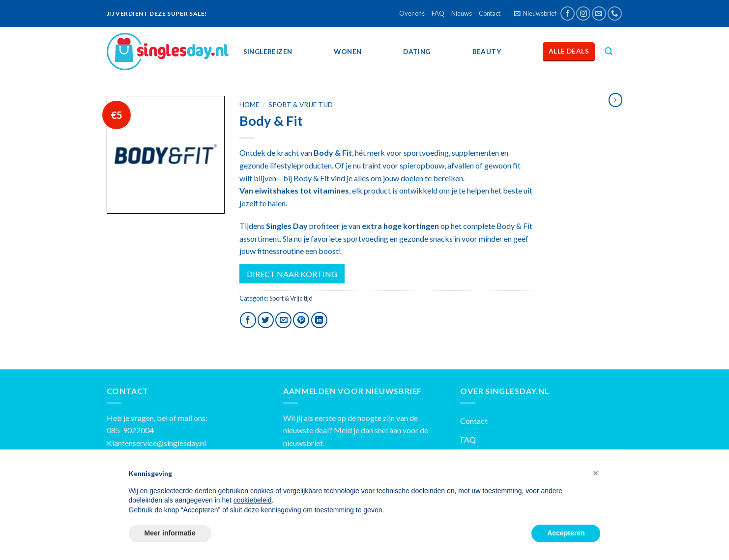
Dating (417, 52)
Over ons (412, 13)
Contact (490, 13)
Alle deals (569, 51)
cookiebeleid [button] (253, 500)
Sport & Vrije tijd (301, 105)
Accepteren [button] (566, 533)
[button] (596, 473)
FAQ (438, 13)
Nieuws (462, 13)
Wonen (348, 52)
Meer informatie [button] (170, 533)
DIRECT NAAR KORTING (292, 274)
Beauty (487, 52)
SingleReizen (268, 52)
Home (249, 105)
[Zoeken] (609, 52)
